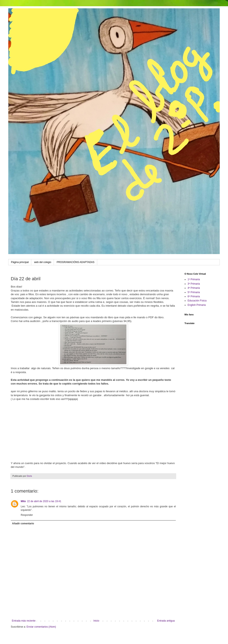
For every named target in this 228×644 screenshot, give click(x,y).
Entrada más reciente (24, 621)
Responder (27, 515)
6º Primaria (194, 296)
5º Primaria (194, 292)
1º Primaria (194, 279)
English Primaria (197, 305)
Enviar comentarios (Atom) (41, 627)
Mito (23, 501)
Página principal (20, 262)
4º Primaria (194, 288)
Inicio (96, 621)
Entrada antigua (166, 621)
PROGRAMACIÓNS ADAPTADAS (75, 262)
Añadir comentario (23, 524)
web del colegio (43, 262)
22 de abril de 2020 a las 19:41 (44, 501)
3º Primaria (194, 284)
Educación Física (197, 301)
